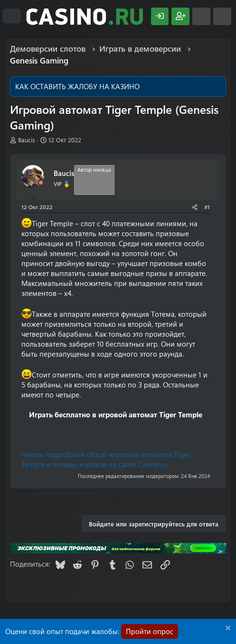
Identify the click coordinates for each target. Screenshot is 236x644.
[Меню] (12, 16)
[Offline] (41, 183)
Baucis (27, 140)
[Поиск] (222, 16)
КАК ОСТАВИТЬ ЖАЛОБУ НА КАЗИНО (77, 86)
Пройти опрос (150, 631)
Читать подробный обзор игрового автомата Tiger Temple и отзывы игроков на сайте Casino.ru (106, 459)
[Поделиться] (195, 207)
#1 (207, 207)
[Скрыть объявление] (227, 629)
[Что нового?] (201, 16)
